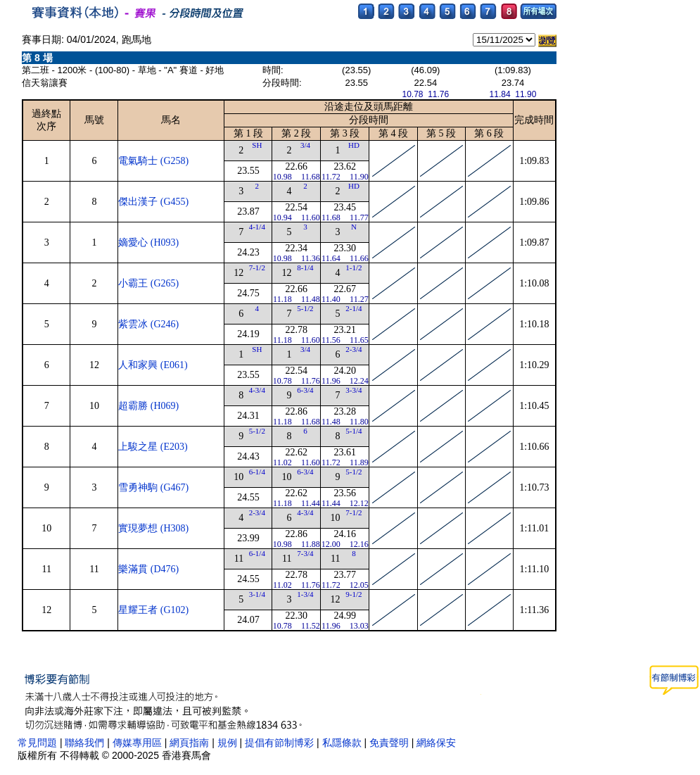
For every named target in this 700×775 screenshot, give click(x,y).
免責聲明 (389, 743)
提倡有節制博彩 (279, 743)
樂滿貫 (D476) (148, 569)
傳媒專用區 (139, 743)
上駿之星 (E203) (153, 447)
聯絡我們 (84, 743)
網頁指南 (189, 743)
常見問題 (37, 743)
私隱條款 (342, 743)
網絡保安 (436, 743)
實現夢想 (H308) (153, 528)
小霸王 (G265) (148, 283)
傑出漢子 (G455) (153, 202)
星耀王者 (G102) (153, 610)
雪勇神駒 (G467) (153, 487)
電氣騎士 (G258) (153, 161)
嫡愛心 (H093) (148, 242)
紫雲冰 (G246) (148, 324)
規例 (227, 743)
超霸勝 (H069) (148, 406)
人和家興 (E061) (153, 365)
